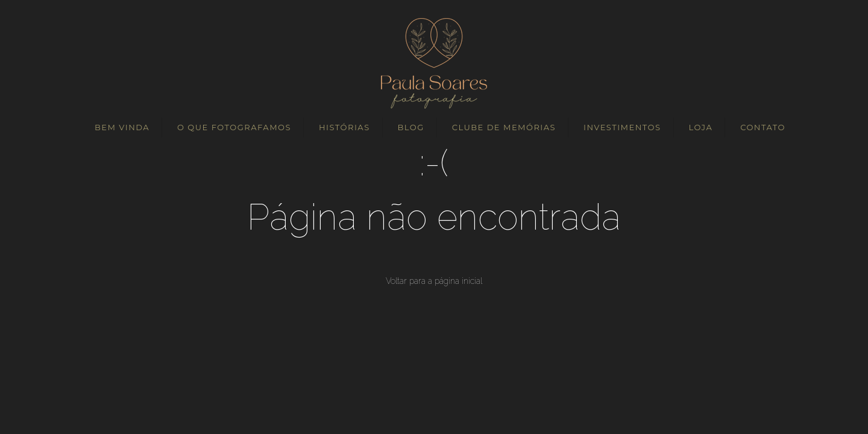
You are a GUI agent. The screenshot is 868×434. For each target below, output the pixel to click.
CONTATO (763, 127)
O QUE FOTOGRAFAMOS (234, 127)
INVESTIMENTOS (622, 127)
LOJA (700, 127)
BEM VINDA (122, 127)
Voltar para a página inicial (434, 281)
